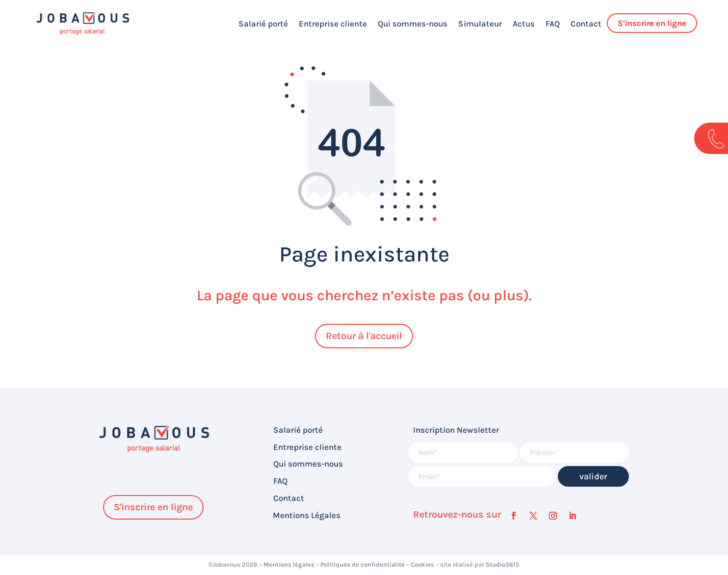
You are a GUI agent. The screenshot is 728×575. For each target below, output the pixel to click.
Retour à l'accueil (364, 336)
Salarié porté (263, 24)
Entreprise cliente (333, 24)
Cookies (422, 564)
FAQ (553, 24)
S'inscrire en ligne (153, 507)
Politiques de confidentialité (363, 564)
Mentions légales (289, 564)
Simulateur (480, 24)
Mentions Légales (307, 515)
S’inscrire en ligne (652, 23)
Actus (524, 24)
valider (593, 476)
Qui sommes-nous (413, 24)
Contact (586, 24)
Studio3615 (503, 564)
